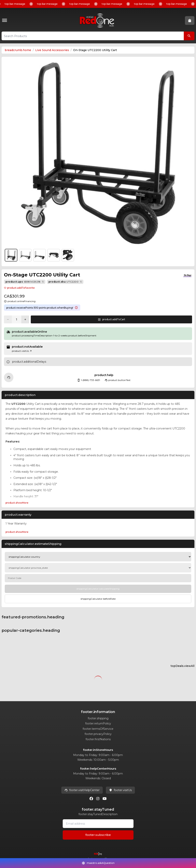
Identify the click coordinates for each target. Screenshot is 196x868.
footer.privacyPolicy (98, 734)
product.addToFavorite (19, 288)
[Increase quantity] (25, 319)
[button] (5, 21)
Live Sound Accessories (52, 50)
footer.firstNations (98, 739)
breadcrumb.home (18, 50)
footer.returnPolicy (98, 723)
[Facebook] (91, 799)
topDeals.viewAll (182, 666)
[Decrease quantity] (8, 319)
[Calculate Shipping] (98, 589)
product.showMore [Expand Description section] (17, 503)
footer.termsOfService (98, 729)
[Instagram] (98, 799)
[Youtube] (105, 799)
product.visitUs (22, 351)
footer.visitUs (120, 790)
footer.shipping (98, 718)
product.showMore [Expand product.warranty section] (17, 532)
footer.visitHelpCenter (82, 790)
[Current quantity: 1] (17, 319)
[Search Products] (189, 36)
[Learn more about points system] (76, 308)
